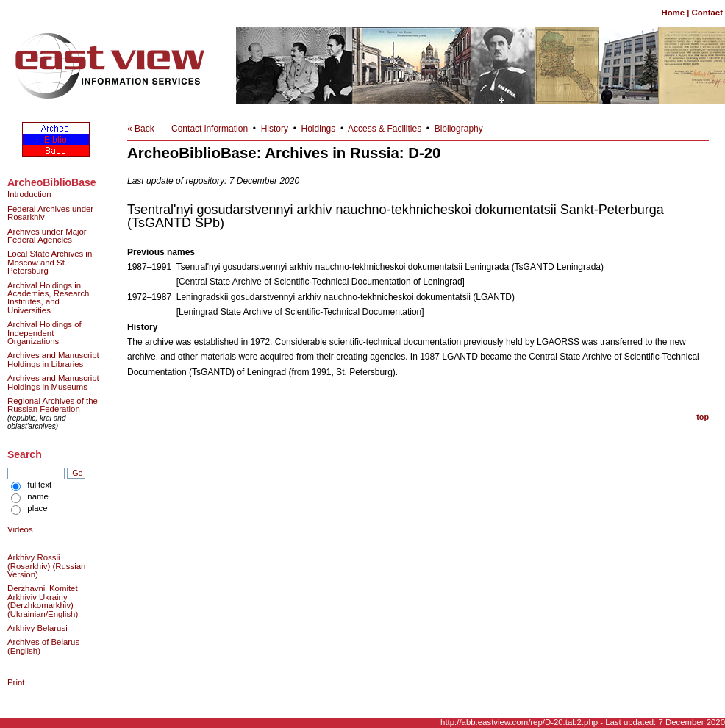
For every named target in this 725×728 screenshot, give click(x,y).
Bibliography (459, 129)
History (275, 129)
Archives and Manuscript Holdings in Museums (53, 382)
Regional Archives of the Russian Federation (53, 405)
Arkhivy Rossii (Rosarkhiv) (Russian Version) (46, 566)
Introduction (29, 194)
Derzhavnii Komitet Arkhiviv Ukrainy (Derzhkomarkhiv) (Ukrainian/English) (43, 601)
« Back (141, 129)
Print (16, 682)
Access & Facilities (385, 129)
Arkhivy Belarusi (37, 628)
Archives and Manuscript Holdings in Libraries (53, 359)
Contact (707, 13)
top (703, 417)
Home (673, 13)
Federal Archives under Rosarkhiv (50, 213)
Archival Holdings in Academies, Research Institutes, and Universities (48, 298)
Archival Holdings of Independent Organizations (44, 333)
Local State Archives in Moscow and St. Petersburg (50, 262)
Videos (20, 529)
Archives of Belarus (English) (43, 646)
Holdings (319, 129)
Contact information (210, 129)
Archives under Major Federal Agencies (47, 236)
